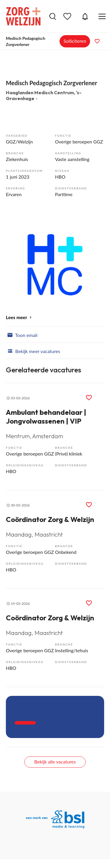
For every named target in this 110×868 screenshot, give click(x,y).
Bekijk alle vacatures (55, 762)
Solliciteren (75, 41)
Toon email (22, 335)
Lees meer (16, 317)
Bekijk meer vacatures (33, 351)
